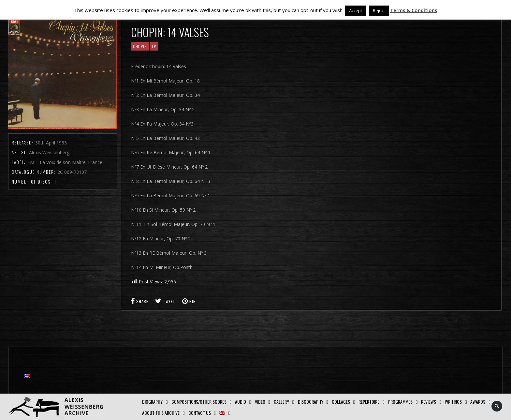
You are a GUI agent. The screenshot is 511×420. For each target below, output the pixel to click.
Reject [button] (379, 10)
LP (154, 46)
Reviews (429, 402)
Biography (152, 402)
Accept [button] (356, 10)
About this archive (161, 413)
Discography (311, 402)
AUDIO (241, 402)
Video (260, 402)
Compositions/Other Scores (199, 402)
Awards (478, 402)
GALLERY (281, 402)
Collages (341, 402)
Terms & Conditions (414, 10)
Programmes (400, 402)
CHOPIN (140, 46)
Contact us (200, 413)
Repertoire (369, 402)
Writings (453, 402)
